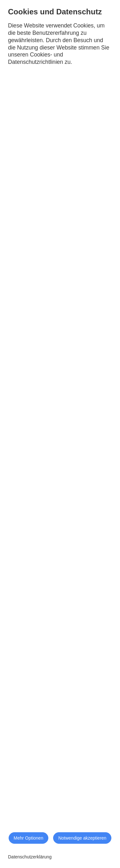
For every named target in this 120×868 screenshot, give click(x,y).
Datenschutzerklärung (30, 857)
